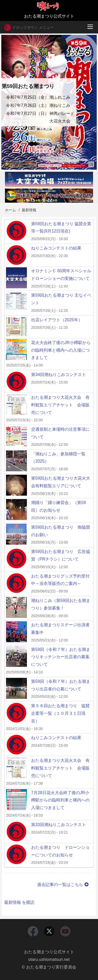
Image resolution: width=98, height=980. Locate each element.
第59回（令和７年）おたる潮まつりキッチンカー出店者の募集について (61, 657)
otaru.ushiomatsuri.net (49, 959)
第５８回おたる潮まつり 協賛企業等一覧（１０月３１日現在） (60, 713)
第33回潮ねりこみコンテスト (59, 825)
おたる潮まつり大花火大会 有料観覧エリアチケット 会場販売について (60, 405)
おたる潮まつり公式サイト (49, 952)
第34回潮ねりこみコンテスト (59, 375)
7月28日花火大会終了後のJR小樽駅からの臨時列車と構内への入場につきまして (60, 800)
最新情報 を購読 (19, 902)
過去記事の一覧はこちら (63, 885)
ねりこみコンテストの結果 (56, 248)
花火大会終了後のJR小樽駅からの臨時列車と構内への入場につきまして (61, 350)
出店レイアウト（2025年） (57, 320)
